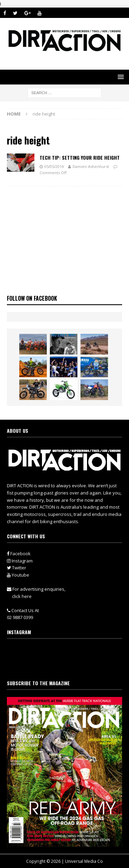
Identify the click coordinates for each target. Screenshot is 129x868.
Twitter (17, 568)
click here (22, 596)
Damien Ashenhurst (91, 166)
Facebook (19, 553)
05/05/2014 (54, 166)
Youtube (18, 575)
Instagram (20, 561)
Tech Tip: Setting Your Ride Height (80, 157)
